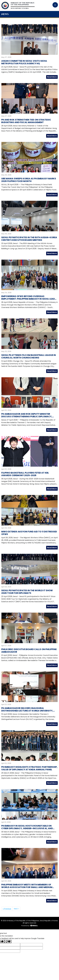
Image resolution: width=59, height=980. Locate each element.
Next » (16, 909)
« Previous (7, 909)
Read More (52, 77)
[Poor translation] (8, 941)
